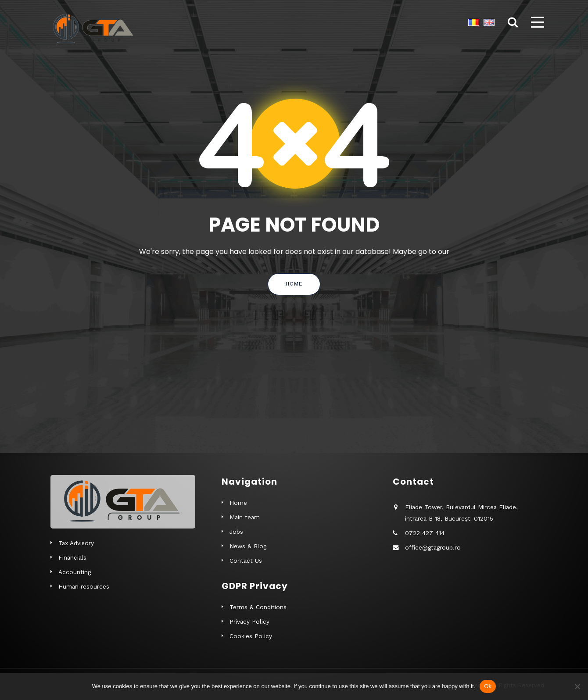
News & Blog (248, 546)
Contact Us (246, 561)
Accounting (75, 572)
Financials (72, 557)
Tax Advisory (76, 543)
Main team (245, 517)
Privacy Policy (249, 621)
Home (294, 284)
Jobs (236, 532)
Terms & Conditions (258, 607)
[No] (577, 686)
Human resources (84, 586)
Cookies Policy (251, 636)
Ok (488, 686)
